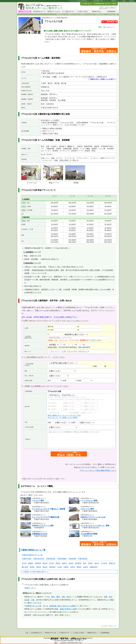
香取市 (79, 567)
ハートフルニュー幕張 (89, 500)
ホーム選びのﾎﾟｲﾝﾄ (68, 12)
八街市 (60, 567)
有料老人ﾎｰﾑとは (51, 633)
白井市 (73, 567)
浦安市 (39, 567)
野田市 (58, 563)
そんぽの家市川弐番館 (89, 534)
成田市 (65, 563)
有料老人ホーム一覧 (25, 12)
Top (27, 633)
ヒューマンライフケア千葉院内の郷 (46, 517)
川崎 (63, 597)
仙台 (111, 597)
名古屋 (27, 600)
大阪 (33, 600)
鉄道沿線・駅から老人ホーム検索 (62, 606)
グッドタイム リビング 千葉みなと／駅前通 (49, 509)
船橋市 (31, 563)
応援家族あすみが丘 (40, 534)
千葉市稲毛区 (51, 559)
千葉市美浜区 (83, 559)
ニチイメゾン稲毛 (87, 509)
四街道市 (52, 567)
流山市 (97, 563)
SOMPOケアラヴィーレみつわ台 (93, 517)
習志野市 (78, 563)
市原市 (90, 563)
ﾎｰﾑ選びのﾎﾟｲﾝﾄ (64, 633)
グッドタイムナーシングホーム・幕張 (95, 525)
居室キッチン (30, 588)
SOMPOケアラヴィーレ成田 (43, 525)
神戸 (38, 600)
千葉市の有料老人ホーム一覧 (32, 555)
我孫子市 (112, 563)
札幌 (106, 597)
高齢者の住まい (97, 12)
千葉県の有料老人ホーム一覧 (33, 550)
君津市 (32, 567)
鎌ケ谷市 (25, 567)
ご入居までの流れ (82, 12)
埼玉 (68, 597)
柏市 (85, 563)
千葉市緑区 (72, 559)
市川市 (24, 563)
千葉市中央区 (27, 559)
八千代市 (104, 563)
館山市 (45, 567)
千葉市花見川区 (39, 559)
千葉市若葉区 (62, 559)
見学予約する (54, 395)
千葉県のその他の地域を (32, 572)
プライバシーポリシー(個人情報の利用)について (98, 470)
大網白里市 (94, 567)
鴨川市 (45, 563)
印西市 (66, 567)
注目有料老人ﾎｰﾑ (37, 633)
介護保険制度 (111, 12)
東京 (53, 597)
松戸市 (52, 563)
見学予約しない (69, 395)
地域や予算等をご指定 (68, 609)
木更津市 (38, 563)
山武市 (85, 567)
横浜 (58, 597)
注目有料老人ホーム (39, 12)
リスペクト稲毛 (38, 500)
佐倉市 (71, 563)
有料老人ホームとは (54, 12)
